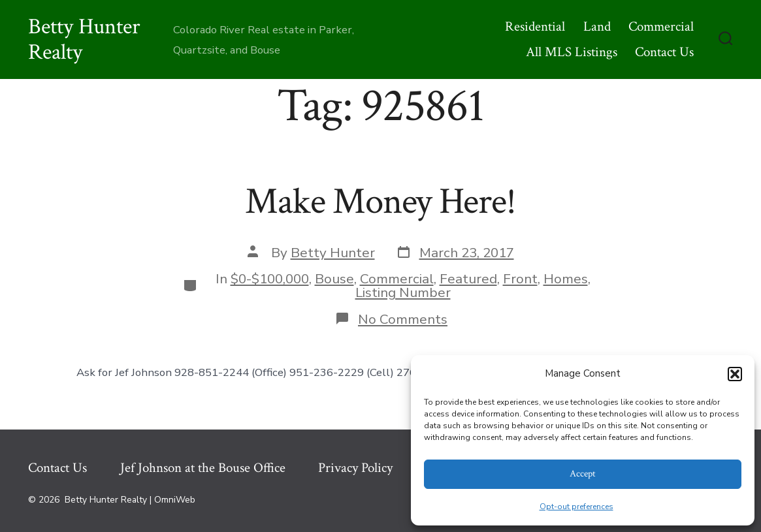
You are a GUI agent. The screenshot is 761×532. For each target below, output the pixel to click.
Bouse (334, 279)
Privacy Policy (355, 468)
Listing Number (403, 292)
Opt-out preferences (576, 507)
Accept (583, 474)
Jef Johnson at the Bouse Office (203, 468)
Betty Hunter (333, 253)
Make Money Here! (380, 202)
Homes (566, 279)
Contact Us (664, 52)
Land (597, 26)
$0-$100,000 (270, 279)
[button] (735, 374)
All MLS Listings (572, 52)
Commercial (661, 26)
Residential (535, 26)
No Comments (403, 319)
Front (520, 279)
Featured (468, 279)
